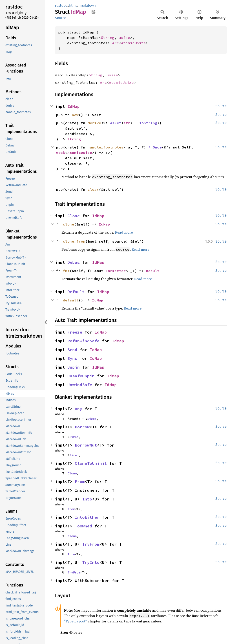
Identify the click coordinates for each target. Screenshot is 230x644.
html (73, 6)
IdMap (74, 106)
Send (72, 350)
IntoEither (87, 517)
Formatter (116, 271)
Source (61, 18)
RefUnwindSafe (83, 341)
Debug (74, 262)
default (71, 300)
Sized (92, 419)
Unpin (74, 367)
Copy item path (93, 12)
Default (76, 292)
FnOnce (155, 147)
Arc (115, 43)
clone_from (74, 241)
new (75, 115)
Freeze (75, 332)
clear (93, 189)
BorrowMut (86, 445)
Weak (61, 153)
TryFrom (91, 544)
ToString (148, 123)
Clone (74, 216)
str (127, 123)
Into (87, 499)
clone (69, 224)
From (80, 481)
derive (94, 123)
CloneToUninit (91, 463)
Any (79, 409)
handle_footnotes (106, 147)
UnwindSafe (80, 385)
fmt (66, 271)
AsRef (116, 123)
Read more (124, 232)
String (108, 38)
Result (153, 271)
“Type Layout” (75, 621)
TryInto (91, 562)
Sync (72, 358)
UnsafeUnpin (81, 376)
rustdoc (61, 6)
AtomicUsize (133, 43)
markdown (87, 6)
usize (124, 38)
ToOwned (83, 526)
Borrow (82, 427)
